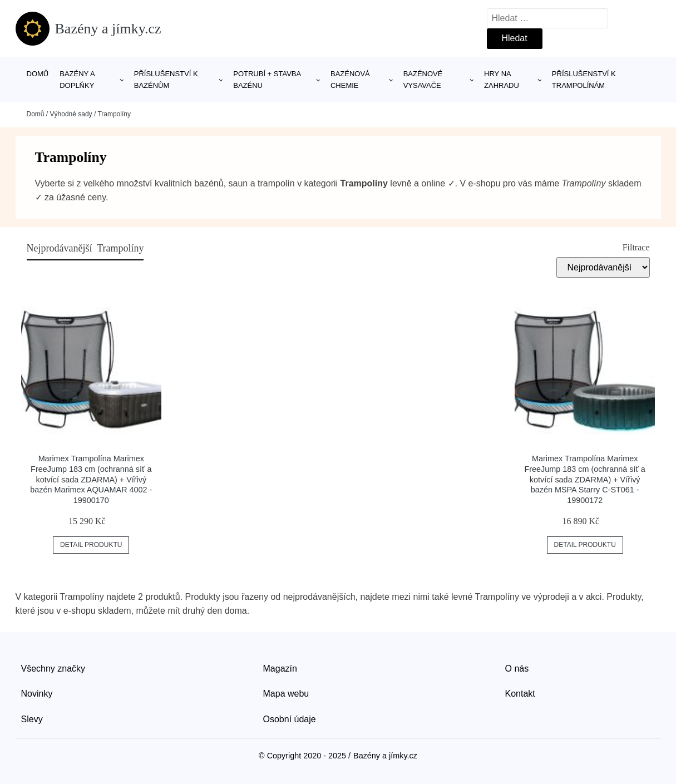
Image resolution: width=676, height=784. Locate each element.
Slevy (32, 719)
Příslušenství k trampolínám (584, 80)
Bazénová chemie (350, 80)
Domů (38, 74)
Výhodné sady (71, 114)
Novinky (37, 694)
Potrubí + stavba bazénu (267, 80)
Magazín (280, 669)
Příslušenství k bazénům (166, 80)
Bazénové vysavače (423, 80)
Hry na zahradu (502, 80)
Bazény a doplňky (77, 80)
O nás (517, 669)
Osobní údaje (290, 719)
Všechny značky (53, 669)
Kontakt (520, 694)
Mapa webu (286, 694)
